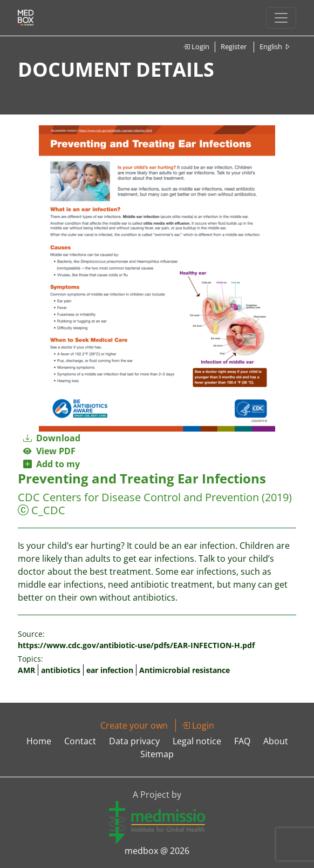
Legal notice (197, 741)
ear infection (110, 670)
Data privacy (134, 741)
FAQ (242, 741)
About (276, 741)
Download (52, 438)
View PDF (49, 451)
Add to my (52, 464)
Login (196, 46)
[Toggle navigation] (281, 18)
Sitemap (157, 754)
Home (39, 741)
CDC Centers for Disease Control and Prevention (138, 497)
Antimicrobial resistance (185, 670)
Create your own (134, 725)
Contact (80, 741)
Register (234, 46)
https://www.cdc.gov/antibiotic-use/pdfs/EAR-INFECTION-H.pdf (136, 645)
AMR (26, 670)
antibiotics (61, 670)
